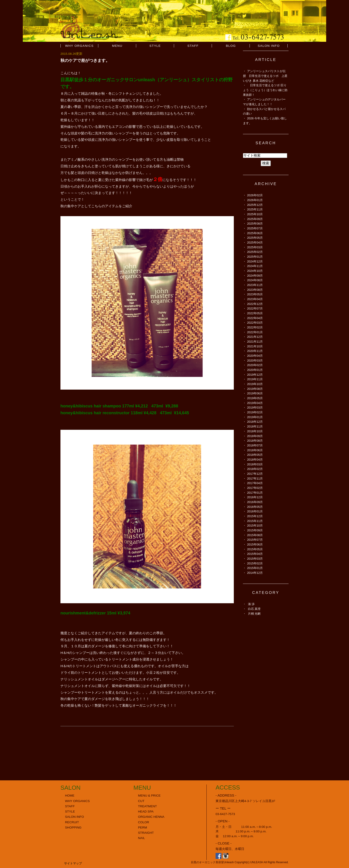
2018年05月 (255, 455)
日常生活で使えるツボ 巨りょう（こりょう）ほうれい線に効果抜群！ (265, 90)
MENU (117, 46)
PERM (143, 827)
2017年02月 (255, 488)
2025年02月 (255, 252)
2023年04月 (255, 299)
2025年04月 (255, 243)
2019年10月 (255, 384)
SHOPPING (73, 827)
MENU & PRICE (149, 796)
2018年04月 (255, 460)
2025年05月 (255, 238)
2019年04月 (255, 403)
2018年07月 (255, 445)
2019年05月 (255, 398)
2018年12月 (255, 422)
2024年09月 (255, 276)
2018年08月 (255, 441)
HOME (70, 796)
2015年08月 (255, 535)
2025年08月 (255, 224)
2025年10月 (255, 214)
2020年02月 (255, 365)
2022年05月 (255, 313)
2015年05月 (255, 549)
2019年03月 (255, 408)
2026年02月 (255, 195)
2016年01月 (255, 511)
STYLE (155, 46)
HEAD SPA (146, 812)
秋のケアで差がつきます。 (85, 60)
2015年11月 (255, 521)
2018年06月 (255, 450)
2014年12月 (255, 573)
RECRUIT (72, 822)
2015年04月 (255, 554)
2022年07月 (255, 308)
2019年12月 (255, 375)
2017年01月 (255, 493)
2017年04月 (255, 483)
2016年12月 (255, 497)
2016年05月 (255, 507)
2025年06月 (255, 233)
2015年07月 (255, 540)
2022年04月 (255, 318)
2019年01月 (255, 417)
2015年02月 (255, 563)
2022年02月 (255, 327)
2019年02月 (255, 412)
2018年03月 (255, 464)
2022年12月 (255, 304)
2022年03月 (255, 323)
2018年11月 (255, 426)
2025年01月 (255, 257)
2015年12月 (255, 516)
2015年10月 (255, 526)
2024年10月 (255, 271)
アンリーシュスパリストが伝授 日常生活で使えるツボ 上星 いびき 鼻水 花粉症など (267, 76)
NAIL (141, 838)
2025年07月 (255, 228)
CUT (141, 801)
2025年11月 (255, 209)
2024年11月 (255, 266)
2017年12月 (255, 474)
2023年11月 (255, 285)
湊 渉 (251, 604)
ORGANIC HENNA (151, 817)
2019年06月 (255, 393)
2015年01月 (255, 568)
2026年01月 (255, 200)
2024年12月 (255, 261)
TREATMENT (147, 806)
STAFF (193, 46)
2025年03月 (255, 247)
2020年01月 (255, 370)
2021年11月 (255, 342)
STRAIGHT (146, 833)
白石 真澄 (254, 609)
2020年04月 (255, 356)
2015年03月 (255, 559)
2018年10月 (255, 431)
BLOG (231, 46)
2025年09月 (255, 219)
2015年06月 (255, 544)
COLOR (144, 822)
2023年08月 (255, 290)
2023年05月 (255, 294)
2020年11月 (255, 351)
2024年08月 (255, 280)
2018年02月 (255, 469)
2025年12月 (255, 205)
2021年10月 (255, 346)
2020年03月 (255, 361)
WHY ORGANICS (79, 46)
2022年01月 (255, 332)
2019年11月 (255, 379)
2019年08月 (255, 389)
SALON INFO (269, 46)
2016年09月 (255, 502)
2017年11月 (255, 479)
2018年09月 (255, 436)
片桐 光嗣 (254, 614)
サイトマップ (73, 863)
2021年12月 (255, 337)
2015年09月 (255, 530)
